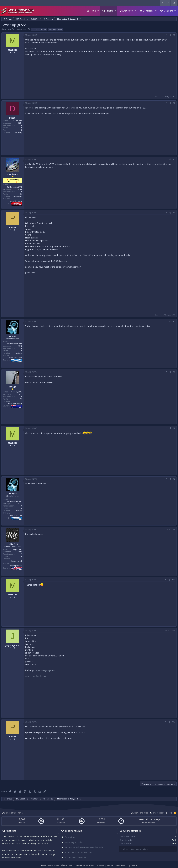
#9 (174, 529)
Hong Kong (18, 196)
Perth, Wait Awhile (15, 403)
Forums (109, 11)
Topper (13, 336)
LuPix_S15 (13, 544)
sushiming (13, 174)
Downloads (148, 11)
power (44, 29)
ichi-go (13, 387)
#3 (174, 159)
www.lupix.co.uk (16, 566)
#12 (174, 722)
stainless (52, 29)
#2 (174, 103)
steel (60, 29)
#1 (174, 35)
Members (168, 11)
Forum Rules (71, 837)
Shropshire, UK (16, 561)
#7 (174, 428)
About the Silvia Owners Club (78, 852)
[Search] (174, 3)
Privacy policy (158, 813)
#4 (174, 213)
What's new (128, 11)
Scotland (19, 353)
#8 (174, 479)
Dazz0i (13, 118)
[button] (98, 11)
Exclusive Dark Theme (12, 813)
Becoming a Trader (74, 842)
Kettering (19, 132)
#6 (174, 372)
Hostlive (110, 866)
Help (170, 813)
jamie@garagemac (47, 670)
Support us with (84, 847)
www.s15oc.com (16, 201)
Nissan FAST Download (76, 857)
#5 (174, 321)
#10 (174, 580)
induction (35, 29)
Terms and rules (141, 813)
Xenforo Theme (126, 866)
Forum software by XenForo (62, 866)
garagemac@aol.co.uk (35, 676)
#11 (174, 631)
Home (93, 11)
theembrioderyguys (149, 819)
